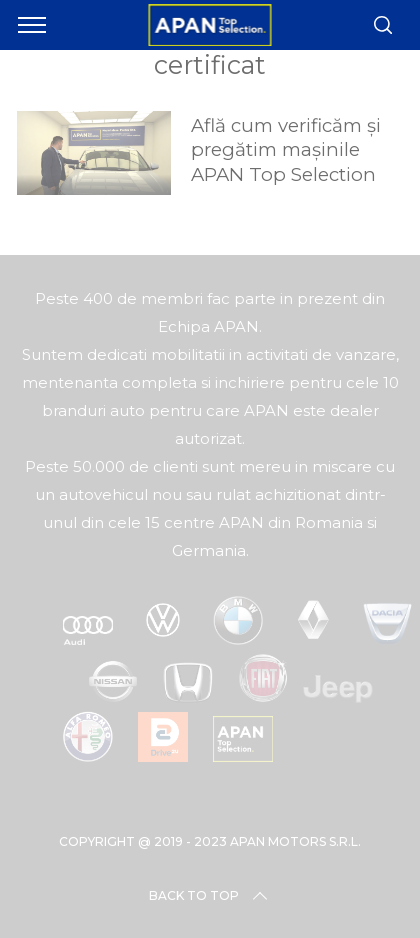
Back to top (210, 896)
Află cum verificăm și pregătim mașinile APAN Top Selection (286, 149)
